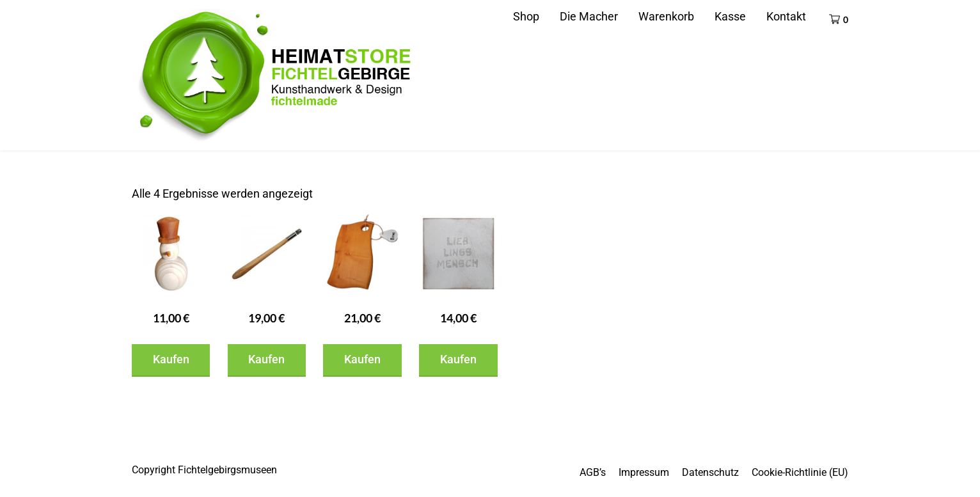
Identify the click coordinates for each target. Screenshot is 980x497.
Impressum (644, 472)
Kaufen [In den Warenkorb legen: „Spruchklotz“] (458, 359)
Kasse (730, 16)
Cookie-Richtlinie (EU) (800, 472)
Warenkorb (666, 16)
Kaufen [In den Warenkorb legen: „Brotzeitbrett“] (362, 359)
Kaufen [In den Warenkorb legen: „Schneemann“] (171, 359)
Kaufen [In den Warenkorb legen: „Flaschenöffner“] (266, 359)
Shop (526, 16)
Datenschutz (710, 472)
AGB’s (593, 472)
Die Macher (589, 16)
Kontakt (786, 16)
